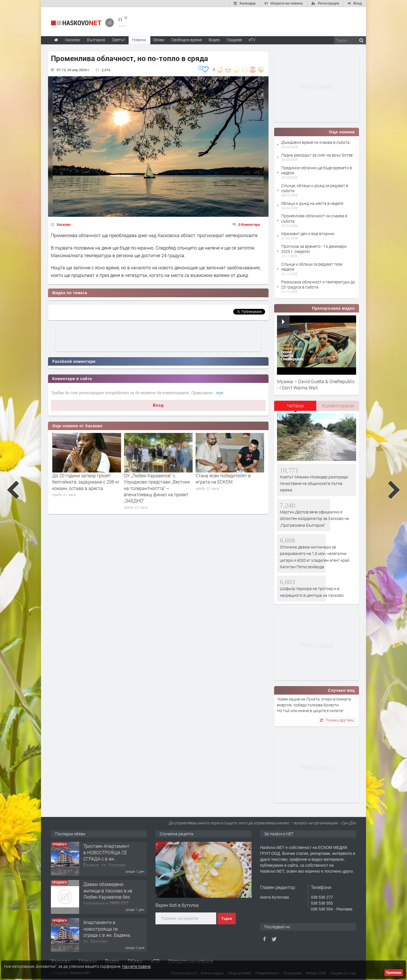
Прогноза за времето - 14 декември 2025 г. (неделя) (314, 249)
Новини (139, 40)
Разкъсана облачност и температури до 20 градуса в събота (318, 284)
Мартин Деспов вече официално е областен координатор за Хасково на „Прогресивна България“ (314, 519)
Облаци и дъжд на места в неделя (312, 203)
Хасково (64, 224)
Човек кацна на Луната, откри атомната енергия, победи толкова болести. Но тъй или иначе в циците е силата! (314, 705)
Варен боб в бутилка (177, 905)
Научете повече (136, 966)
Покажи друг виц (337, 720)
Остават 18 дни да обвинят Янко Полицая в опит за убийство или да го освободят (87, 482)
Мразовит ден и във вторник (308, 234)
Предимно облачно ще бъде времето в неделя (317, 170)
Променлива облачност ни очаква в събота (314, 218)
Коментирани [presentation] (338, 406)
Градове (234, 40)
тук (220, 393)
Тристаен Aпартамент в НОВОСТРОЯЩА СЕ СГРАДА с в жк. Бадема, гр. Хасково (106, 894)
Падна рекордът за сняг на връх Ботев (317, 155)
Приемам (394, 973)
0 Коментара (249, 224)
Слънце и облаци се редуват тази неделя (312, 267)
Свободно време (187, 40)
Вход (158, 405)
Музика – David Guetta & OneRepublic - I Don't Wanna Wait (316, 384)
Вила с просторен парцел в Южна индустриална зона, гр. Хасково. (108, 855)
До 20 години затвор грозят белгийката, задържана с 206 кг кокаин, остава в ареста (157, 482)
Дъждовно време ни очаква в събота (315, 142)
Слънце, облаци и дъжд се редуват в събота (315, 188)
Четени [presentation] (295, 406)
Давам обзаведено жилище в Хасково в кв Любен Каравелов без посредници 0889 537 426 (108, 935)
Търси (227, 919)
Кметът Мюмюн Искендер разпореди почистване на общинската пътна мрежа (314, 484)
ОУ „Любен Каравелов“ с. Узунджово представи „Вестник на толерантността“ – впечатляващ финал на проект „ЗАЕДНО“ (229, 488)
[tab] (295, 408)
